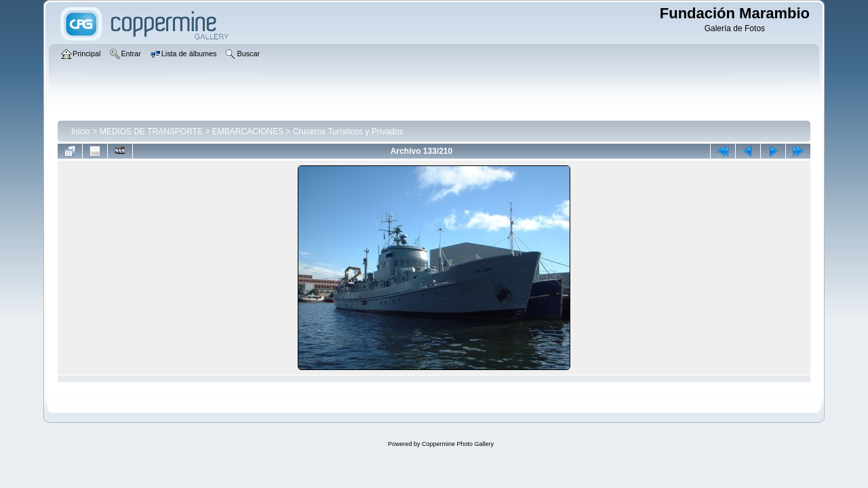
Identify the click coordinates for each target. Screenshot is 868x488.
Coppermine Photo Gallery (458, 444)
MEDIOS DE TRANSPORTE (151, 131)
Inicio (81, 131)
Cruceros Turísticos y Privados (348, 131)
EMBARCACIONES (248, 131)
